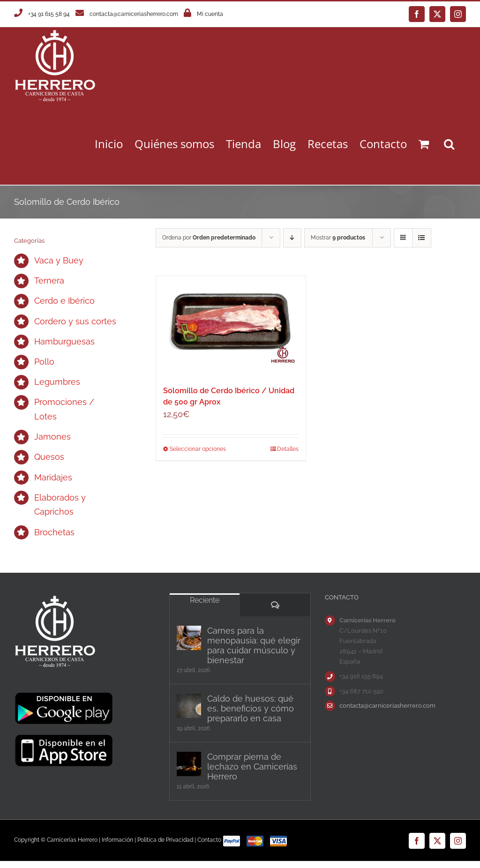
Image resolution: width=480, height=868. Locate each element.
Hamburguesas (64, 341)
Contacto (209, 840)
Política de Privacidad (165, 840)
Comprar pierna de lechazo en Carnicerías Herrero (252, 767)
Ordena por (209, 238)
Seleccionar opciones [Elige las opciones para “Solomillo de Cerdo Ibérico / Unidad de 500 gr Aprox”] (198, 449)
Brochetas (54, 532)
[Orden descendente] (292, 238)
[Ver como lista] (422, 238)
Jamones (52, 437)
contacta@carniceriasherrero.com (134, 14)
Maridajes (53, 477)
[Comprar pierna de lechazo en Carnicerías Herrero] (189, 764)
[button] (449, 144)
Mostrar (338, 238)
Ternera (49, 281)
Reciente (205, 600)
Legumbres (57, 382)
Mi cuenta (210, 14)
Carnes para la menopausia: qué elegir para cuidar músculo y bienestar (254, 645)
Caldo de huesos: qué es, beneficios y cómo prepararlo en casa (251, 708)
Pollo (44, 362)
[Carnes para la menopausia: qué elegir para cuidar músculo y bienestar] (189, 638)
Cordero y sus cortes (75, 321)
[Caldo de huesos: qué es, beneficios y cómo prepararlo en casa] (189, 706)
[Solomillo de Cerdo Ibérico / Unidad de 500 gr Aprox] (231, 326)
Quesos (49, 457)
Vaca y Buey (59, 260)
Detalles (288, 449)
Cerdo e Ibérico (64, 301)
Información (117, 840)
